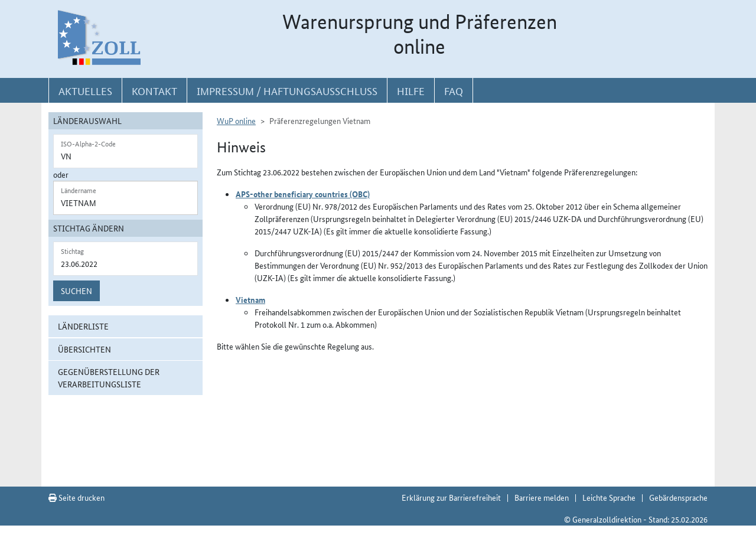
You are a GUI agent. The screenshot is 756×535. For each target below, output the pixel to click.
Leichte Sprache (609, 497)
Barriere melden (542, 497)
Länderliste (83, 326)
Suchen (76, 291)
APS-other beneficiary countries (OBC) (303, 194)
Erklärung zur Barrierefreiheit (451, 497)
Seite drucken (76, 497)
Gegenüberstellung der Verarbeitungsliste (109, 378)
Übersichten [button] (84, 349)
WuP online (236, 120)
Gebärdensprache (678, 497)
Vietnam (250, 299)
